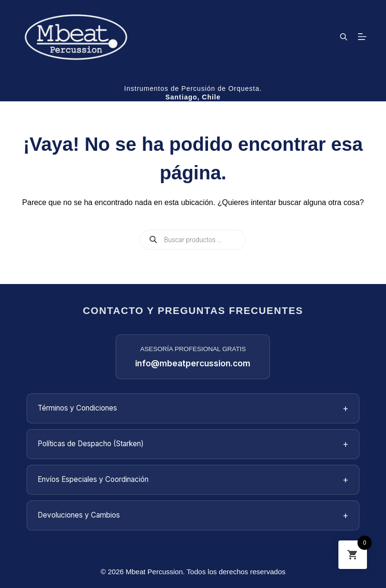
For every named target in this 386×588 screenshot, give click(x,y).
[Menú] (362, 37)
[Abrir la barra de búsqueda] (344, 37)
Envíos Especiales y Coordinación (193, 480)
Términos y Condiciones (193, 408)
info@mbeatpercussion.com (193, 363)
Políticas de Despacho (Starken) (193, 444)
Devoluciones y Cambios (193, 515)
